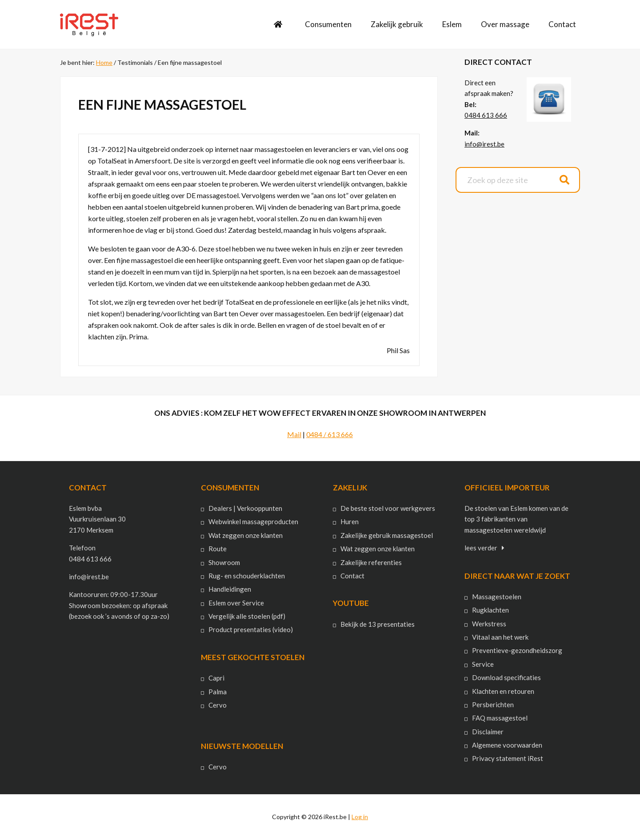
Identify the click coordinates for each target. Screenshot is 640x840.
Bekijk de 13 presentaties (378, 624)
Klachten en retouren (503, 691)
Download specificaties (506, 677)
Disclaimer (488, 732)
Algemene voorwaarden (507, 745)
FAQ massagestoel (500, 718)
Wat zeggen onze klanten (246, 535)
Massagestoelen (497, 597)
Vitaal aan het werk (500, 637)
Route (218, 549)
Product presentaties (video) (251, 629)
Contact (352, 576)
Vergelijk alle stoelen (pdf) (247, 616)
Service (483, 664)
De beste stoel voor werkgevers (388, 508)
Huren (350, 522)
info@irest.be (484, 144)
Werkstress (489, 624)
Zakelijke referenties (371, 562)
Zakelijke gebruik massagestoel (387, 535)
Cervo (218, 705)
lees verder (481, 548)
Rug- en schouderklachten (247, 576)
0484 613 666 (486, 115)
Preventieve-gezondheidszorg (517, 650)
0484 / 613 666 (330, 434)
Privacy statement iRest (508, 758)
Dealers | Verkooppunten (245, 508)
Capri (216, 678)
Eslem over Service (236, 603)
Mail (294, 434)
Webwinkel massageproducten (253, 522)
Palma (218, 692)
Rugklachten (490, 610)
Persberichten (493, 705)
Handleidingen (230, 589)
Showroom (224, 562)
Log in (360, 817)
